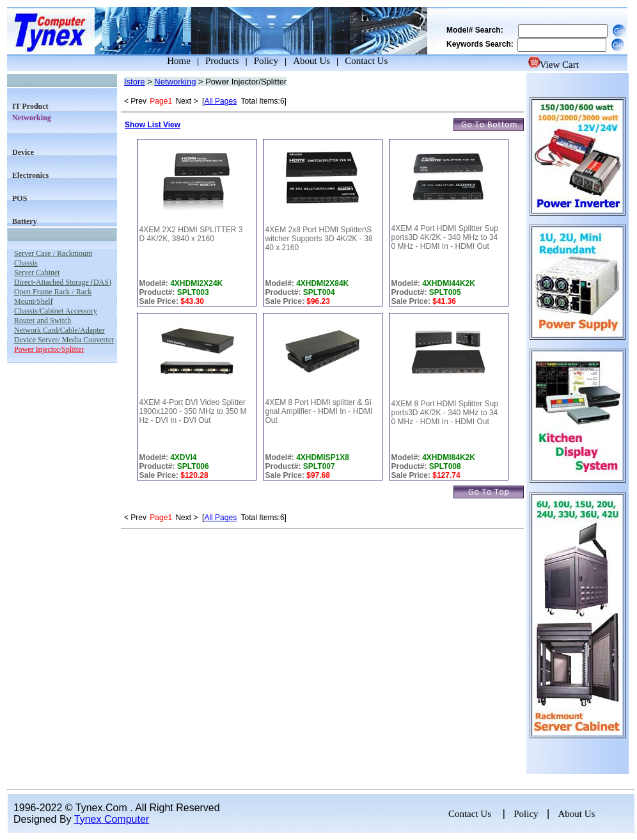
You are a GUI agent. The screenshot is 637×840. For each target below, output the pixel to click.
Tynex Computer (112, 819)
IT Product (30, 106)
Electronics (30, 175)
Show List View (153, 125)
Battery (25, 221)
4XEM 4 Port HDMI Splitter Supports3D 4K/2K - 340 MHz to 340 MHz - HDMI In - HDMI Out (445, 237)
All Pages (220, 101)
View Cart (554, 65)
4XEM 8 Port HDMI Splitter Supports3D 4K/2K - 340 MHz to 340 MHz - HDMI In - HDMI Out (445, 413)
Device (23, 152)
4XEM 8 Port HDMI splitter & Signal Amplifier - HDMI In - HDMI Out (319, 411)
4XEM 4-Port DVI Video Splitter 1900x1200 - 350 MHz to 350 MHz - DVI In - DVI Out (193, 411)
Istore (135, 82)
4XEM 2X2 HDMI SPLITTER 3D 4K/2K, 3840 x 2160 (191, 234)
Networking (175, 82)
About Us (311, 61)
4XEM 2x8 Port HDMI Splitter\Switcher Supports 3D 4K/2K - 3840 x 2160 (319, 239)
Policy (266, 61)
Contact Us (366, 61)
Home (167, 61)
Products (222, 61)
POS (20, 198)
